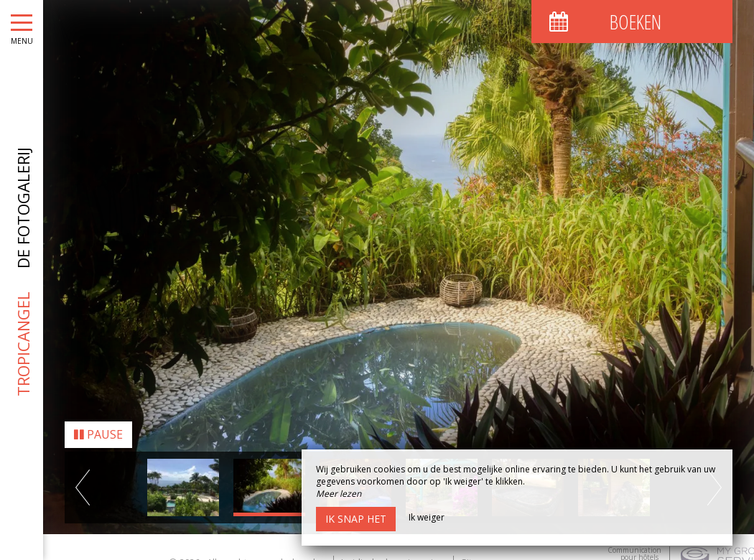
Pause (98, 429)
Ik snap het (356, 519)
